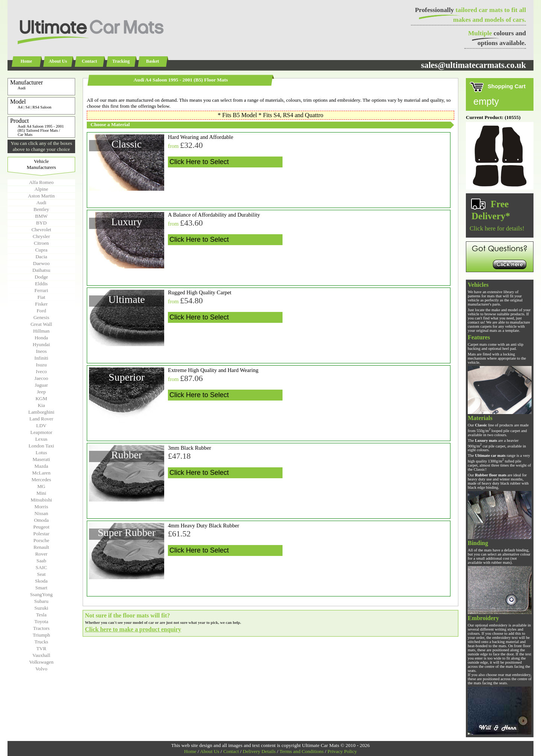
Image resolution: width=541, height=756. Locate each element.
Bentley (41, 209)
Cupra (42, 250)
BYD (41, 223)
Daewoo (41, 263)
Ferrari (41, 290)
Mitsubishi (41, 500)
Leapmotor (41, 432)
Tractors (41, 628)
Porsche (41, 540)
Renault (41, 547)
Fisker (41, 304)
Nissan (41, 513)
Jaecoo (41, 378)
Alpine (41, 189)
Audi (42, 203)
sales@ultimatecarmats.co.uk (473, 65)
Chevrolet (42, 230)
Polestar (42, 534)
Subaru (41, 601)
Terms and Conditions (302, 751)
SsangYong (41, 594)
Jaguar (42, 385)
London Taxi (41, 446)
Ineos (42, 351)
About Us (58, 61)
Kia (41, 405)
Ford (41, 311)
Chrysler (41, 236)
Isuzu (42, 365)
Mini (41, 493)
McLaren (42, 473)
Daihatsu (41, 270)
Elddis (41, 284)
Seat (42, 574)
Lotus (41, 453)
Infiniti (41, 358)
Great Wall (41, 324)
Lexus (42, 439)
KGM (41, 398)
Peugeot (42, 527)
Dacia (41, 257)
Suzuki (41, 608)
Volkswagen (42, 662)
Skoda (41, 581)
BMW (41, 216)
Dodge (41, 277)
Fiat (42, 297)
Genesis (41, 317)
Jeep (41, 392)
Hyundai (41, 344)
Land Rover (41, 419)
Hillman (41, 331)
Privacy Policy (342, 751)
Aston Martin (41, 196)
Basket (153, 61)
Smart (41, 588)
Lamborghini (41, 412)
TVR (42, 648)
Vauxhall (41, 655)
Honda (41, 338)
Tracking (121, 61)
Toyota (42, 621)
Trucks (42, 642)
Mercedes (41, 480)
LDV (41, 425)
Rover (42, 554)
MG (41, 486)
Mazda (41, 466)
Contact (90, 61)
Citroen (41, 243)
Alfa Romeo (41, 182)
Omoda (41, 520)
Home (26, 61)
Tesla (41, 615)
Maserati (42, 459)
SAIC (41, 567)
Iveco (41, 371)
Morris (41, 507)
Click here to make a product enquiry (133, 629)
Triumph (41, 635)
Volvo (41, 669)
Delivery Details (259, 751)
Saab (41, 561)
